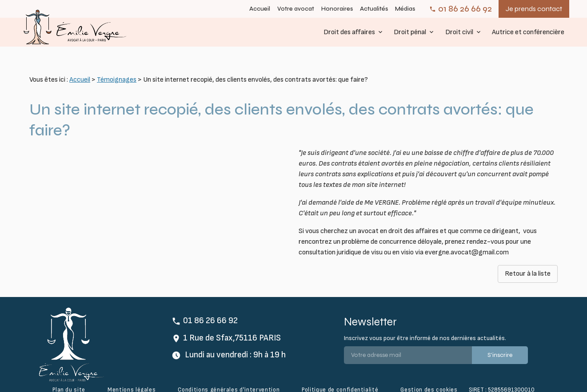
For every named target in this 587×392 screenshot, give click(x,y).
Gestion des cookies (429, 376)
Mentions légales (132, 376)
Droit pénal (410, 32)
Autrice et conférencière (528, 32)
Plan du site (69, 376)
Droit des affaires (349, 32)
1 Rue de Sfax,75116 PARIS (232, 324)
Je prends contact (534, 9)
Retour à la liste (528, 260)
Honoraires (337, 9)
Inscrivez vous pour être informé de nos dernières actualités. (425, 324)
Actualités (374, 9)
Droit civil (459, 32)
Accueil (260, 9)
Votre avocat (296, 9)
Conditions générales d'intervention (229, 376)
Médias (405, 9)
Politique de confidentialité (340, 376)
